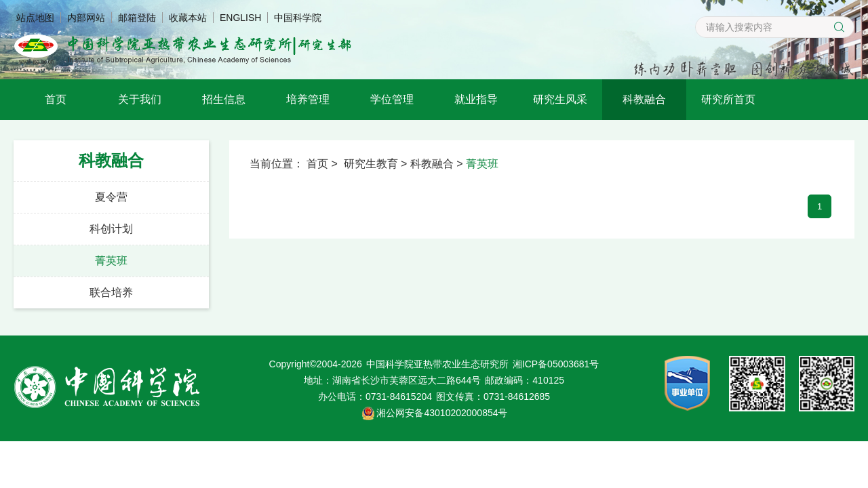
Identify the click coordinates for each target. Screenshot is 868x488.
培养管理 (308, 99)
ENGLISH (240, 18)
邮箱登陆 (137, 18)
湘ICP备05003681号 (556, 364)
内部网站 (86, 18)
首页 (56, 99)
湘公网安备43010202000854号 (442, 413)
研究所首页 (728, 99)
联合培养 (111, 292)
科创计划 (111, 229)
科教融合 (644, 99)
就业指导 (476, 99)
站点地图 (35, 18)
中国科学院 (298, 18)
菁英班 (111, 261)
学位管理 (392, 99)
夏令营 (111, 197)
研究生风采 (560, 99)
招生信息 (224, 99)
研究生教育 (371, 164)
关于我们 (140, 99)
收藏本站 (188, 18)
